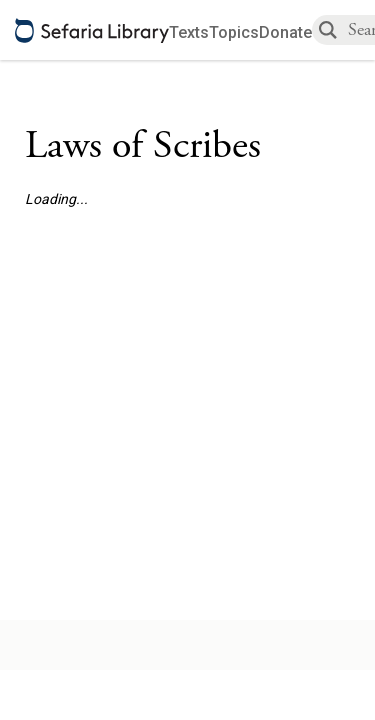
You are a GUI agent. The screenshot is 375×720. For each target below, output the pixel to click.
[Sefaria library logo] (92, 30)
